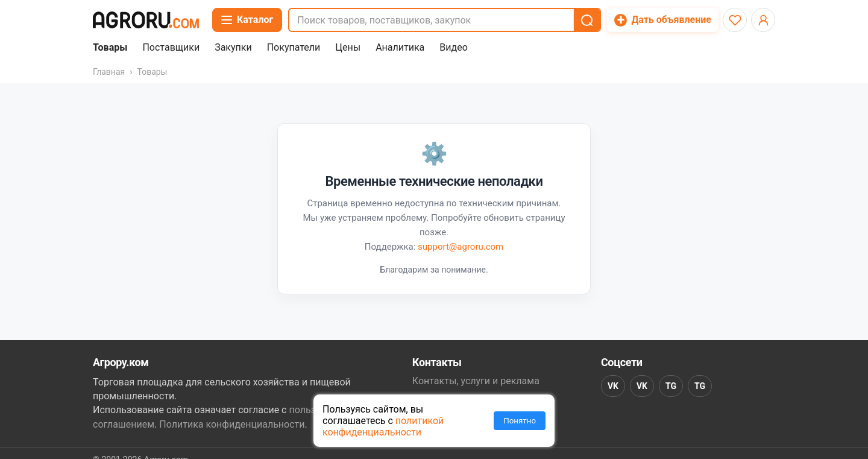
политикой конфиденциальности (383, 426)
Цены (348, 48)
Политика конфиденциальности (232, 424)
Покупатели (294, 48)
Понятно (520, 421)
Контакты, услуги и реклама (476, 381)
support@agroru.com (461, 247)
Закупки (233, 48)
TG (671, 386)
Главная (109, 72)
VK (613, 386)
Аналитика (400, 48)
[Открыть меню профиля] (763, 20)
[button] (587, 20)
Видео (453, 48)
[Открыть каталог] (247, 20)
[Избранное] (735, 20)
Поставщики (171, 48)
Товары (110, 48)
